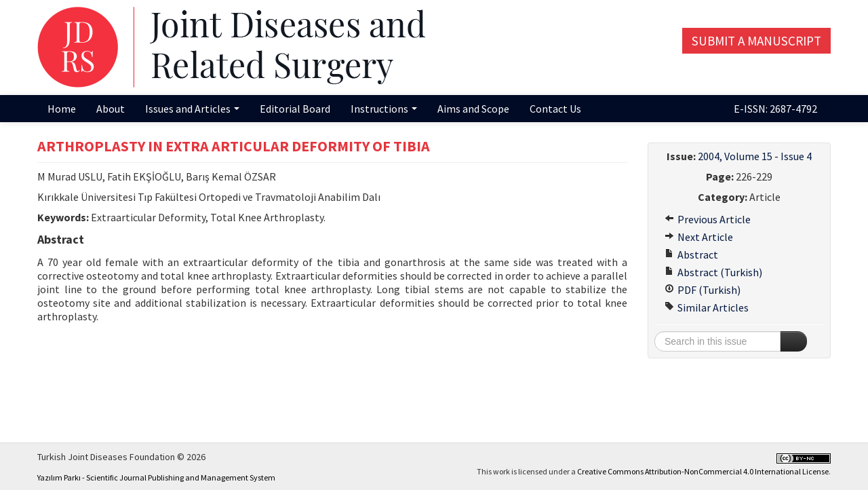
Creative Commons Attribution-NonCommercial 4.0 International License (703, 471)
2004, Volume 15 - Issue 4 (755, 156)
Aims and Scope (473, 109)
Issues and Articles (192, 109)
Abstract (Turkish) (713, 272)
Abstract (691, 255)
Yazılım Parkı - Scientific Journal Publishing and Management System (156, 477)
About (111, 109)
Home (62, 109)
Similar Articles (707, 307)
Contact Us (555, 109)
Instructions (384, 109)
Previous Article (708, 219)
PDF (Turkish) (703, 290)
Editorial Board (295, 109)
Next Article (699, 237)
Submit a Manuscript (756, 41)
